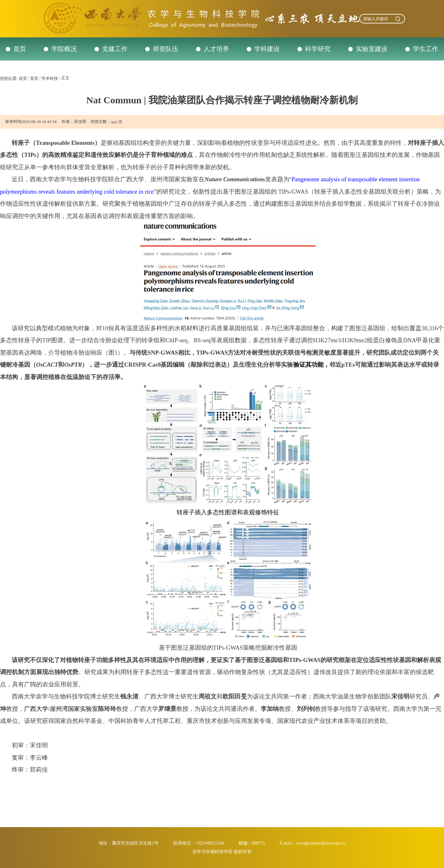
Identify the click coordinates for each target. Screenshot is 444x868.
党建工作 (115, 49)
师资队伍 (166, 49)
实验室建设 (372, 49)
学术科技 (50, 78)
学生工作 (426, 49)
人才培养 (216, 49)
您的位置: (9, 78)
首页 (20, 49)
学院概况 (64, 49)
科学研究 (318, 49)
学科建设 (267, 49)
